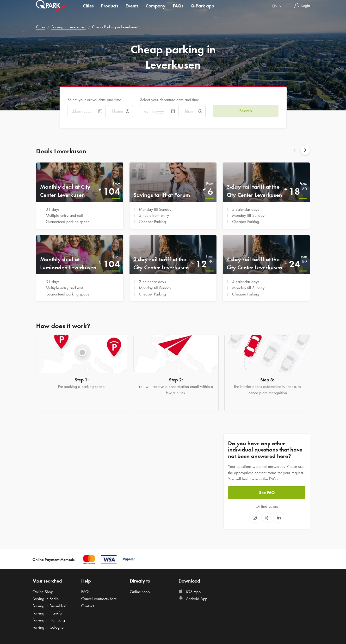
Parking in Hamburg (49, 620)
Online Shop (43, 592)
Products (110, 11)
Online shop (140, 592)
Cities (88, 11)
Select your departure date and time (170, 100)
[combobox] (278, 11)
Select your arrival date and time (94, 100)
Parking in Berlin (46, 599)
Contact (88, 606)
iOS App (190, 592)
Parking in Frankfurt (48, 613)
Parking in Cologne (48, 627)
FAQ (85, 592)
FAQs (178, 11)
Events (132, 11)
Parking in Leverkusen (68, 27)
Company (156, 11)
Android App (193, 599)
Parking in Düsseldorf (49, 606)
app (202, 11)
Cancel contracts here (99, 599)
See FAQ (267, 493)
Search (246, 111)
